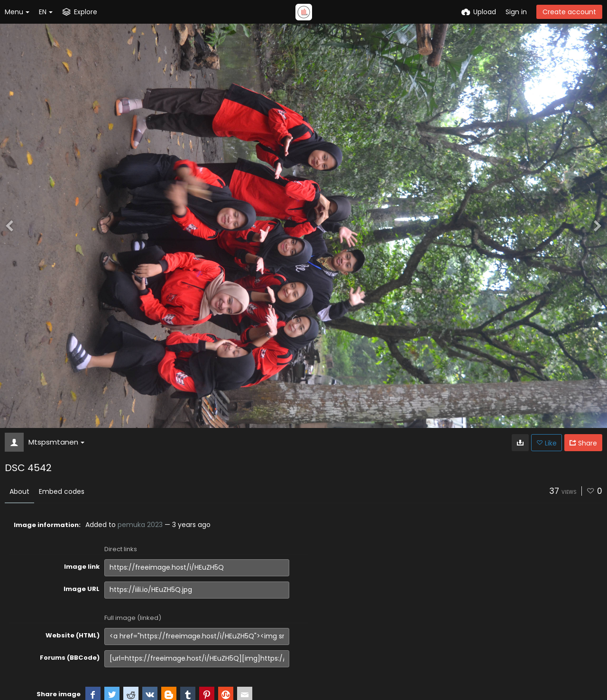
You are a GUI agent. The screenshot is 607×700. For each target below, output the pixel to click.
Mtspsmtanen (56, 442)
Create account (569, 12)
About (19, 491)
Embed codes (62, 491)
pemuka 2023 (140, 525)
